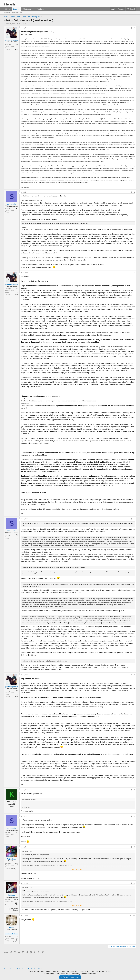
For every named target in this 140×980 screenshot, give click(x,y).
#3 (134, 272)
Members (40, 9)
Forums (16, 9)
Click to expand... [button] (78, 869)
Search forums (17, 13)
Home (8, 9)
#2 (134, 192)
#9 (134, 883)
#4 (134, 519)
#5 (134, 675)
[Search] (131, 9)
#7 (134, 816)
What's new (27, 9)
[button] (33, 9)
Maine (16, 50)
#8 (134, 847)
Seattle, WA (15, 869)
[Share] (131, 28)
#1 (134, 28)
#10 (134, 916)
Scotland (16, 942)
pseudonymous (11, 24)
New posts (7, 13)
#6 (134, 790)
